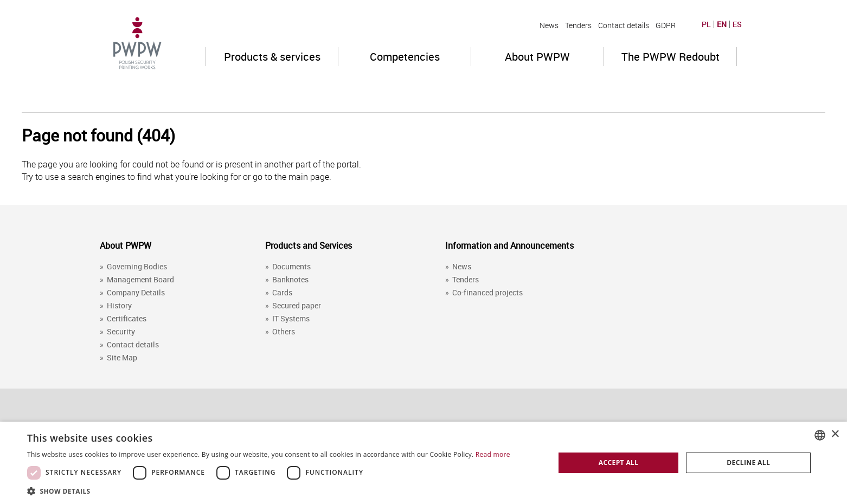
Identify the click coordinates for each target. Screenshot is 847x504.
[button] (269, 491)
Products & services (272, 57)
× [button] (835, 434)
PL (706, 24)
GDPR (666, 25)
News (549, 25)
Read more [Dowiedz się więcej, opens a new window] (493, 454)
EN (722, 24)
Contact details (624, 25)
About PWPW (537, 57)
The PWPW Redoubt (670, 57)
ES (737, 24)
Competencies (405, 57)
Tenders (578, 25)
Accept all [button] (619, 463)
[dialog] (424, 463)
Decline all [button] (748, 463)
